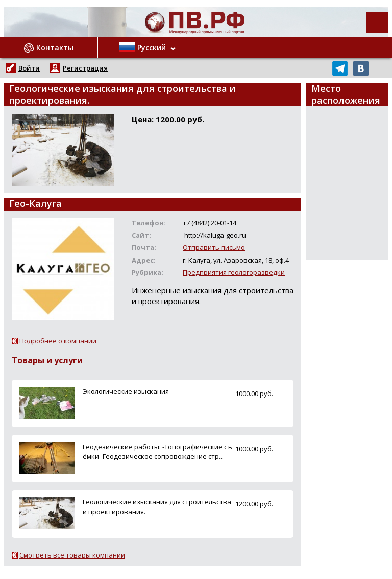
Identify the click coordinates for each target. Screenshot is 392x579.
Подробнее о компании (58, 341)
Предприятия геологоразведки (234, 272)
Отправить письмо (214, 247)
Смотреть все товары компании (72, 555)
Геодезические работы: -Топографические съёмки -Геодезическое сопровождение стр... (157, 451)
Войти (29, 68)
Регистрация (85, 68)
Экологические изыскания (126, 391)
